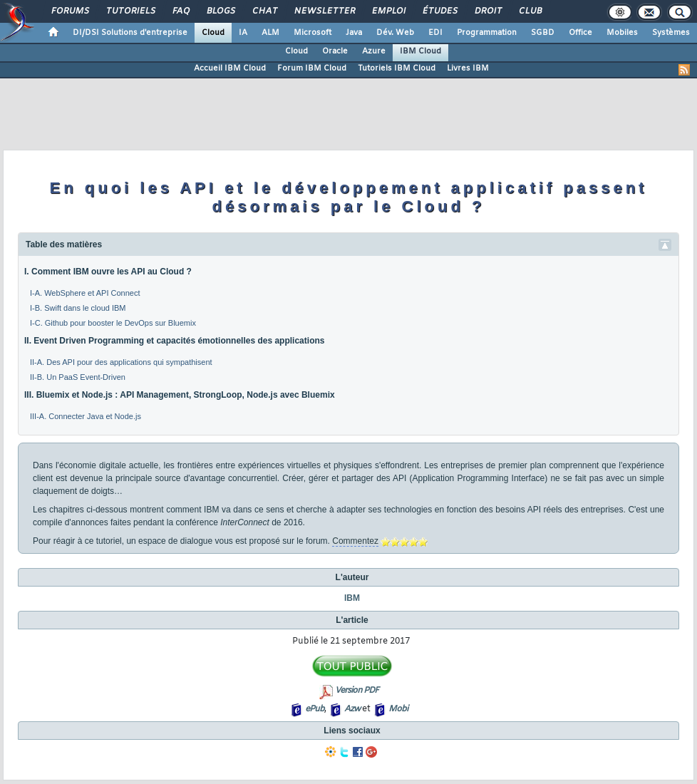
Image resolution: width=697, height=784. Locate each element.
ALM (270, 33)
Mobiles (622, 33)
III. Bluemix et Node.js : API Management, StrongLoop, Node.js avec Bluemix (180, 395)
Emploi (388, 11)
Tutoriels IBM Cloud (397, 68)
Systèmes (671, 33)
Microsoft (313, 33)
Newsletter (324, 11)
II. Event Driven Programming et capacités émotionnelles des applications (174, 341)
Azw (352, 709)
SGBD (543, 33)
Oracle (335, 51)
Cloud (213, 33)
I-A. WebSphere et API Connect (85, 293)
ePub (315, 709)
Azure (374, 51)
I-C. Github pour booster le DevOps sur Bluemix (113, 323)
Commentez (355, 541)
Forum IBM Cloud (312, 68)
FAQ (180, 11)
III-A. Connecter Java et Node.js (86, 416)
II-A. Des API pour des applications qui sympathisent (121, 362)
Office (580, 33)
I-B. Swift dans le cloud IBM (78, 308)
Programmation (487, 33)
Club (530, 11)
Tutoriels (130, 11)
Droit (487, 11)
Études (439, 11)
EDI (435, 33)
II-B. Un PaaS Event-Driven (78, 377)
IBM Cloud (420, 51)
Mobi (398, 709)
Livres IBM (468, 68)
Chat (264, 11)
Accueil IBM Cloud (230, 68)
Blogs (220, 11)
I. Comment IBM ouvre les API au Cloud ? (108, 272)
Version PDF (357, 691)
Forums (69, 11)
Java (354, 33)
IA (243, 33)
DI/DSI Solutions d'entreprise (130, 33)
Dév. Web (395, 33)
